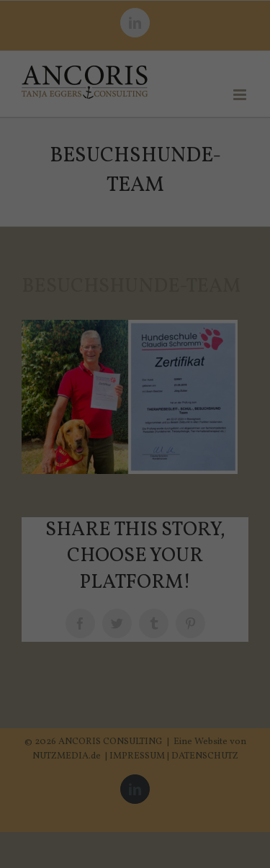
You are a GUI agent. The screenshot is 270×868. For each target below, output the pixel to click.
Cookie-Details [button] (72, 534)
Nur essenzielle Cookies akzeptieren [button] (135, 439)
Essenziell (44, 296)
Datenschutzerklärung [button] (142, 534)
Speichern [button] (135, 390)
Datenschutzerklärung (60, 235)
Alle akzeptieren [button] (135, 347)
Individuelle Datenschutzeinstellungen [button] (135, 496)
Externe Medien (204, 296)
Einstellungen (108, 249)
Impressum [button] (205, 534)
